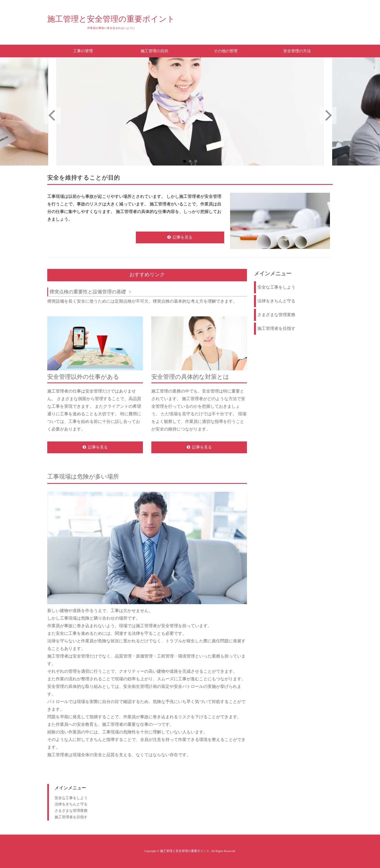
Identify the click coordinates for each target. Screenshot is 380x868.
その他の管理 (226, 51)
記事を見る (183, 237)
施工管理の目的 (154, 51)
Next (328, 115)
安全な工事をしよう (276, 287)
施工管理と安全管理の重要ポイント (111, 19)
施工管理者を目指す (276, 328)
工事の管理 (83, 51)
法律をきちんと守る (276, 301)
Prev (52, 115)
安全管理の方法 (297, 51)
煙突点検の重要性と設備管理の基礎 (88, 292)
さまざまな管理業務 (276, 315)
